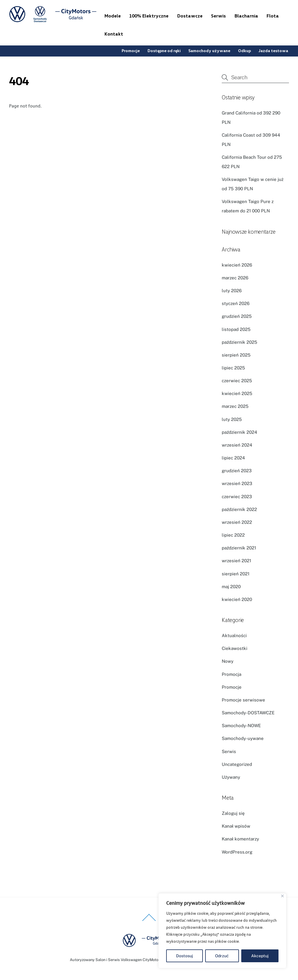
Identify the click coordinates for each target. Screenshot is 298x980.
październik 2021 (239, 548)
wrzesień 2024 (237, 445)
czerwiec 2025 (237, 381)
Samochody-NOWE (241, 726)
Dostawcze (190, 16)
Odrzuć (222, 956)
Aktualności (234, 636)
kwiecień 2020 (237, 599)
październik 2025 (240, 342)
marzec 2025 (235, 406)
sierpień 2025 (236, 355)
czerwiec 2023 (237, 497)
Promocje (131, 51)
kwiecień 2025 (237, 393)
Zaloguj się (233, 813)
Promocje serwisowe (243, 700)
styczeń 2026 (236, 303)
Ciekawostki (235, 648)
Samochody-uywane (243, 738)
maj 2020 (231, 587)
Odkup (244, 51)
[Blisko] (282, 896)
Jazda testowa (273, 51)
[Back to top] (149, 921)
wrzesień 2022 (237, 522)
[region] (222, 931)
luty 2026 (232, 291)
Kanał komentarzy (240, 839)
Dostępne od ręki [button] (164, 51)
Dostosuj (185, 956)
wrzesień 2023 (237, 483)
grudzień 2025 (237, 316)
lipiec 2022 (233, 535)
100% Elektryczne (149, 16)
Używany (231, 777)
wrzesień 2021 (236, 561)
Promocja (232, 674)
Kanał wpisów (236, 826)
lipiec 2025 (233, 368)
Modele (113, 16)
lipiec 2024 (233, 458)
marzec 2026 (235, 278)
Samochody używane (209, 51)
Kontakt (114, 34)
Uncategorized (237, 764)
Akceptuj (260, 956)
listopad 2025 (236, 329)
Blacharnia (246, 16)
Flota (273, 16)
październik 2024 (240, 432)
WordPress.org (237, 852)
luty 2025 (232, 419)
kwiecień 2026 (237, 265)
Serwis (218, 16)
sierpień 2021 (236, 574)
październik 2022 (239, 509)
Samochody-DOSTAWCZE (248, 713)
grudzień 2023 (237, 471)
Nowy (228, 661)
